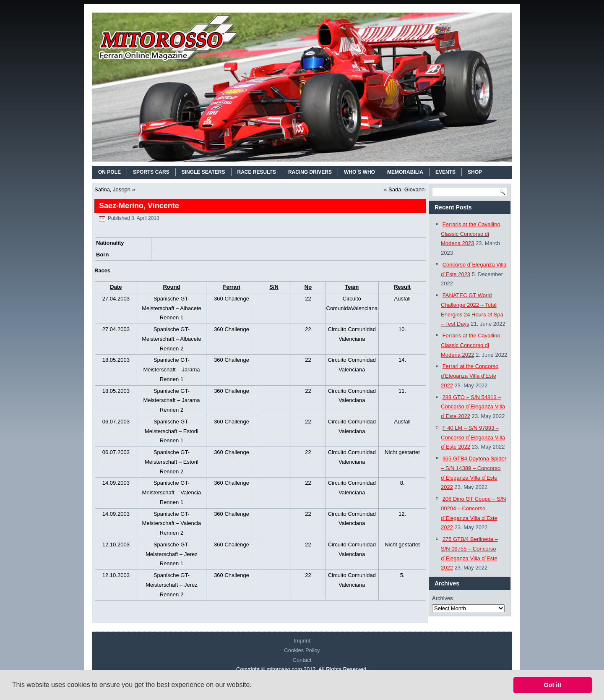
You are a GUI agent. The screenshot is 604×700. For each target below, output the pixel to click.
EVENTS (445, 172)
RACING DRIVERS (310, 172)
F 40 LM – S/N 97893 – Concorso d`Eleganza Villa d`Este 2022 (473, 437)
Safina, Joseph (112, 189)
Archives (443, 598)
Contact (302, 660)
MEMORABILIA (405, 172)
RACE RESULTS (257, 172)
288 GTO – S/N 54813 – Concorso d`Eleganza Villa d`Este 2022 (473, 407)
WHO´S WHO (359, 172)
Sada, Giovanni (407, 189)
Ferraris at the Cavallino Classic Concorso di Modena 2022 (471, 345)
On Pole (109, 172)
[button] (255, 686)
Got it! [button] (553, 685)
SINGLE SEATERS (203, 172)
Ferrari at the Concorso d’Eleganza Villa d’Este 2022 (470, 376)
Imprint (302, 641)
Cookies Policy (302, 650)
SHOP (475, 172)
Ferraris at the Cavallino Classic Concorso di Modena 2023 (471, 234)
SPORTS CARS (151, 172)
